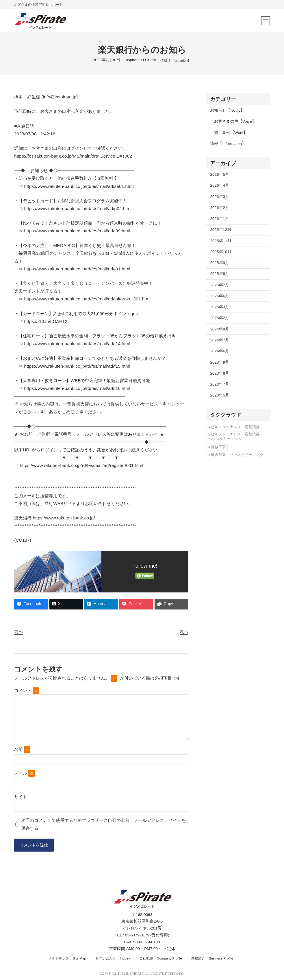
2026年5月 (220, 174)
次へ (184, 632)
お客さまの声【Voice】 (235, 121)
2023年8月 (220, 373)
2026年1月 (220, 219)
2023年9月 (220, 362)
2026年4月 (220, 185)
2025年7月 (220, 285)
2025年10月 (221, 252)
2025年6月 (220, 296)
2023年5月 (220, 395)
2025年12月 (221, 230)
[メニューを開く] (266, 21)
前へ (18, 632)
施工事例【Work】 (231, 133)
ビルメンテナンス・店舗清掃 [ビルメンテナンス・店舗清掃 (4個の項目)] (235, 427)
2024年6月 (220, 351)
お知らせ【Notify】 (227, 110)
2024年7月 (220, 340)
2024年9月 (220, 329)
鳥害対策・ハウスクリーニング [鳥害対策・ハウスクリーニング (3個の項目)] (237, 455)
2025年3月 (220, 307)
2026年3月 (220, 197)
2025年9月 (220, 263)
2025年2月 (220, 318)
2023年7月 (220, 384)
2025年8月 (220, 274)
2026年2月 (220, 208)
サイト (21, 797)
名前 (22, 750)
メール (24, 773)
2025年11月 (221, 241)
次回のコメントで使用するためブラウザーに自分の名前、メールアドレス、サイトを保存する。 (103, 824)
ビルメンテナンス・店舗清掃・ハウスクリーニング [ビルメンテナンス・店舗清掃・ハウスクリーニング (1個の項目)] (236, 436)
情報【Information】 (176, 60)
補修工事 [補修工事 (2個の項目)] (218, 447)
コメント (27, 690)
